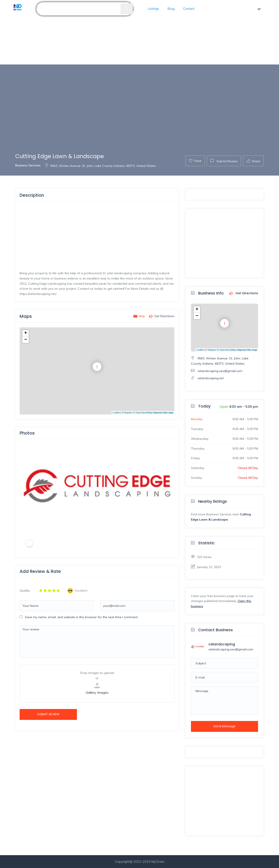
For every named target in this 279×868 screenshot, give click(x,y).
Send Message (224, 726)
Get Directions (244, 293)
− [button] (26, 340)
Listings (153, 9)
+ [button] (26, 333)
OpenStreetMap (144, 413)
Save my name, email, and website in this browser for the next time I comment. (82, 617)
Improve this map (163, 413)
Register (268, 9)
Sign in (252, 9)
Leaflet (116, 413)
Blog (171, 9)
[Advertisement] (131, 32)
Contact (189, 9)
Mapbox (128, 413)
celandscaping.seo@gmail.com (220, 371)
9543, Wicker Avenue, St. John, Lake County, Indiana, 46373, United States (100, 166)
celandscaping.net (211, 378)
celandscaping (222, 644)
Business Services (28, 165)
